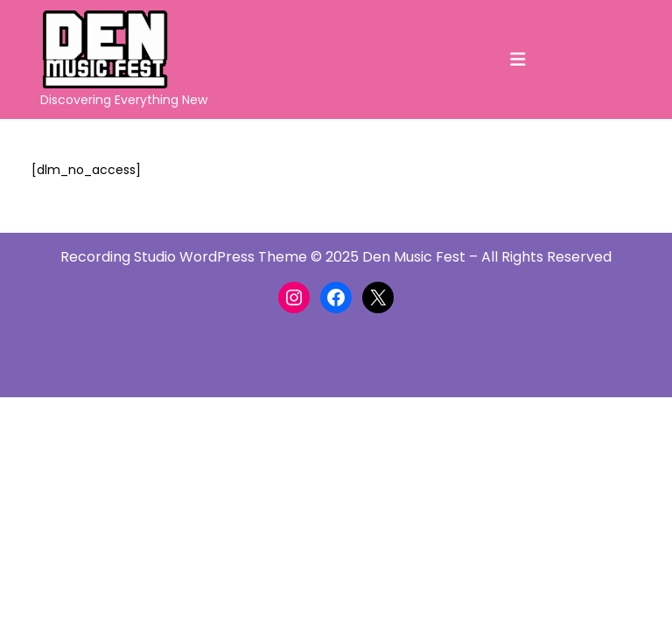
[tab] (518, 59)
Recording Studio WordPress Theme (184, 257)
